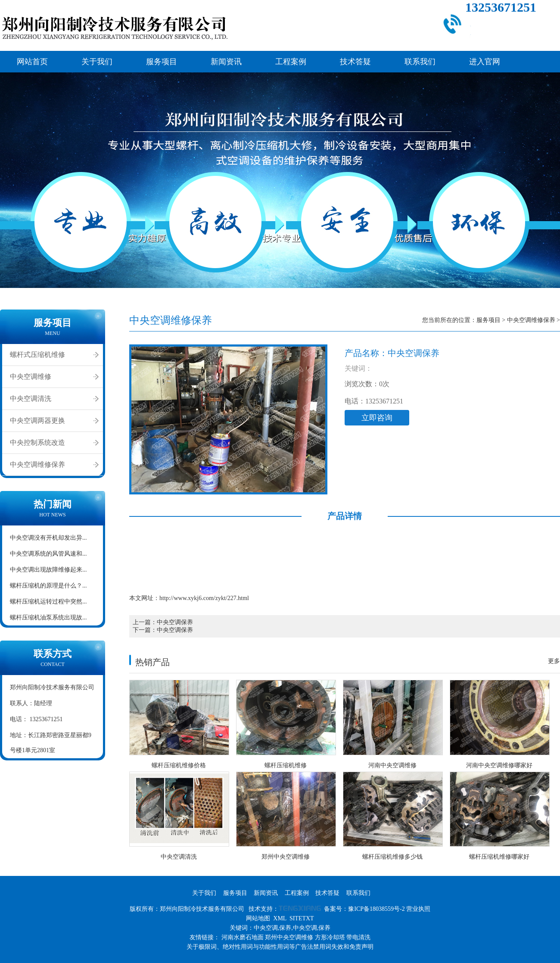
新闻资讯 (226, 62)
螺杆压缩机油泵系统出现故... (48, 618)
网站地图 (258, 918)
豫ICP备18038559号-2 (376, 909)
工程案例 (291, 62)
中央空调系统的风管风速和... (48, 554)
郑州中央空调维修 (289, 937)
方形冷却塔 (330, 937)
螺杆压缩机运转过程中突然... (48, 602)
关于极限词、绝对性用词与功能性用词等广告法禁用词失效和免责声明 (280, 947)
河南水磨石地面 (243, 937)
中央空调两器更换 (37, 421)
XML (280, 918)
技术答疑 (355, 62)
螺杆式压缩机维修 (37, 355)
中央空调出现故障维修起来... (48, 570)
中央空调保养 (175, 622)
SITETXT (302, 918)
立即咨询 (377, 418)
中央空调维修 (31, 377)
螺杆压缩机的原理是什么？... (48, 586)
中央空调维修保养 (37, 464)
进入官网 (485, 62)
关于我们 (97, 62)
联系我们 (420, 62)
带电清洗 (358, 937)
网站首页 (32, 62)
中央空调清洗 (31, 399)
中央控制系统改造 (37, 442)
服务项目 (162, 62)
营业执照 (418, 909)
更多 (554, 661)
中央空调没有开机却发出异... (48, 538)
